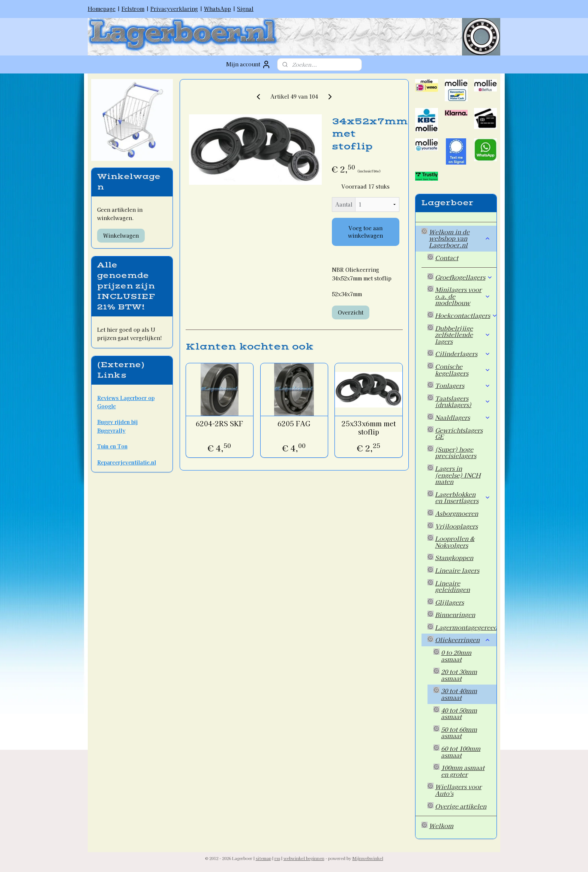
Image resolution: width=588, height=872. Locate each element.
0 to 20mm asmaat (456, 656)
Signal (245, 9)
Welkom (441, 826)
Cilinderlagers (463, 354)
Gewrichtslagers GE (459, 433)
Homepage (102, 9)
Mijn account (248, 64)
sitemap (263, 858)
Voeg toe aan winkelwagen (365, 232)
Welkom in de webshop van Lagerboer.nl (460, 238)
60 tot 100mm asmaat (461, 752)
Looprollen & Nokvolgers (455, 542)
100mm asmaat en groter (463, 771)
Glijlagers (449, 602)
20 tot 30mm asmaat (459, 675)
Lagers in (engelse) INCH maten (458, 475)
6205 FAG (294, 424)
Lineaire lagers (457, 570)
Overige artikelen (461, 806)
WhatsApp (217, 9)
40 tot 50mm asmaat (459, 713)
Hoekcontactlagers (466, 315)
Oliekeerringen (463, 640)
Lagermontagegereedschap (466, 627)
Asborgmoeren (457, 513)
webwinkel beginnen (304, 858)
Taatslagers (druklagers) (463, 402)
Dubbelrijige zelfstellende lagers (463, 335)
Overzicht (350, 312)
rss (277, 858)
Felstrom (133, 9)
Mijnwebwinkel (368, 858)
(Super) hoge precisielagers (456, 452)
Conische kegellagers (463, 370)
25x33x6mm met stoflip (369, 428)
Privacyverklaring (174, 9)
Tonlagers (463, 385)
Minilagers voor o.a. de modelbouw (463, 296)
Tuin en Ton (112, 446)
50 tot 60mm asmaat (459, 733)
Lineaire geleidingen (452, 586)
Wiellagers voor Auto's (458, 790)
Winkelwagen (121, 235)
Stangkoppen (454, 557)
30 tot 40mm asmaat (459, 694)
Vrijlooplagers (456, 526)
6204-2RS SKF (219, 424)
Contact (447, 258)
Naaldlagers (463, 417)
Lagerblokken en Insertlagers (463, 497)
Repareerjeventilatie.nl (127, 462)
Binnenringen (455, 614)
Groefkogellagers (464, 277)
